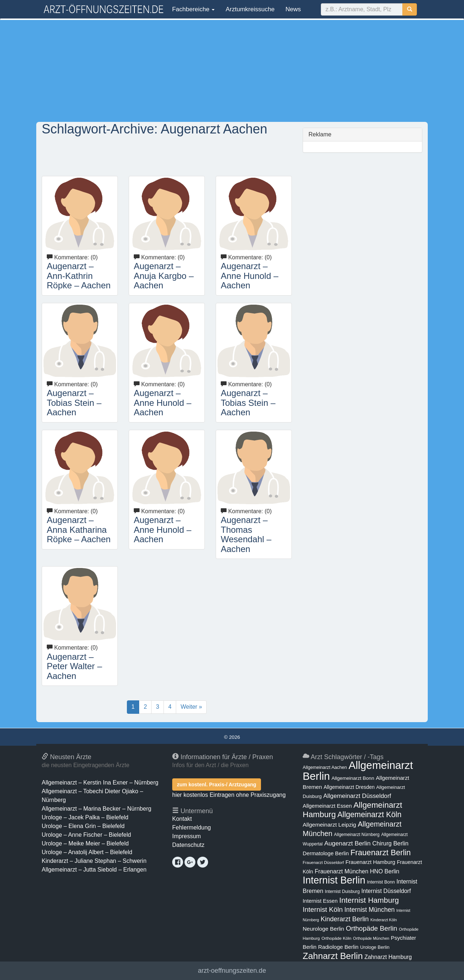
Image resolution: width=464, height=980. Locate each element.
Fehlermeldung (192, 827)
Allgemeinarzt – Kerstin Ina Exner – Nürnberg (100, 783)
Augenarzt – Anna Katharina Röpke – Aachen (79, 530)
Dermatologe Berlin (326, 853)
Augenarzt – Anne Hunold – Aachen (250, 276)
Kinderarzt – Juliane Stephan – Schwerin (94, 861)
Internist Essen (320, 901)
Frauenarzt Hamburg (370, 862)
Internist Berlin (334, 880)
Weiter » (191, 707)
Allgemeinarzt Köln (370, 814)
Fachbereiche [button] (192, 9)
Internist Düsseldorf (386, 891)
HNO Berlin (385, 871)
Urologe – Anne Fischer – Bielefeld (86, 835)
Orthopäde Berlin (372, 928)
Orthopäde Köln (337, 938)
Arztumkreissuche (250, 9)
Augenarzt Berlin (347, 843)
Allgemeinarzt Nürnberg (357, 835)
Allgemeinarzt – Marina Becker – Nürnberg (96, 809)
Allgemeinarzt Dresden (349, 787)
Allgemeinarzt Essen (327, 806)
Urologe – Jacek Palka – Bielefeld (85, 817)
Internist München (370, 910)
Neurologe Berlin (323, 929)
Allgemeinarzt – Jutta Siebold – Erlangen (94, 870)
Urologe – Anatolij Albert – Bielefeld (87, 852)
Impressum (187, 836)
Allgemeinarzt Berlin (358, 771)
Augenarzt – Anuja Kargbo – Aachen (164, 276)
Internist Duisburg (342, 892)
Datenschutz (188, 845)
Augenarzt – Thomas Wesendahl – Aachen (246, 534)
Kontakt (182, 819)
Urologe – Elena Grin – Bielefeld (83, 826)
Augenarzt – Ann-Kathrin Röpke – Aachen (79, 276)
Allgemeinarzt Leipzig (329, 825)
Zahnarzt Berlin (333, 956)
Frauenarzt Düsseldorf (323, 862)
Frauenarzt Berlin (381, 853)
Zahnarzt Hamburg (388, 957)
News (293, 9)
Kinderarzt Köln (384, 920)
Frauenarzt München (341, 871)
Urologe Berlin (375, 947)
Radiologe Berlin (338, 947)
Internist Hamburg (369, 900)
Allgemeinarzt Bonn (353, 778)
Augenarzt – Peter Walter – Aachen (74, 666)
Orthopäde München (371, 938)
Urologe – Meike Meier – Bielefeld (85, 843)
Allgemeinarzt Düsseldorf (357, 796)
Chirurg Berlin (390, 843)
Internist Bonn (381, 882)
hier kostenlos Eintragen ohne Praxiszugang (229, 795)
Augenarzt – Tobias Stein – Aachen (74, 403)
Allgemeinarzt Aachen (325, 767)
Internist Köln (323, 909)
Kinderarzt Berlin (345, 919)
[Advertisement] (232, 71)
